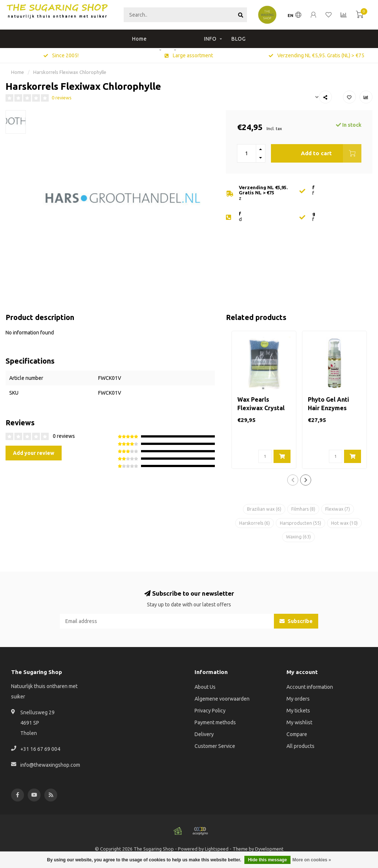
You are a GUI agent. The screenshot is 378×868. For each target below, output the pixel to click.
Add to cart (331, 153)
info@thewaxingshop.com (50, 765)
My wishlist (299, 722)
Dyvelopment (269, 849)
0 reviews (62, 98)
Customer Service (215, 746)
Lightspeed (217, 849)
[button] (293, 480)
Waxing (298, 537)
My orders (298, 699)
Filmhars (303, 509)
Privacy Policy (210, 711)
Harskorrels (255, 523)
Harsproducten (300, 523)
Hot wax (344, 523)
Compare (297, 734)
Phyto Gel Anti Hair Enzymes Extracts (329, 408)
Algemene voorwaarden (222, 699)
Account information (310, 687)
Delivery (204, 734)
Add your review (34, 453)
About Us (205, 687)
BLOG (239, 39)
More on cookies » (312, 860)
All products (300, 746)
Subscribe (296, 621)
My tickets (298, 711)
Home (140, 39)
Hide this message (267, 860)
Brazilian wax (264, 509)
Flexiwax (338, 509)
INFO (210, 39)
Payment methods (215, 722)
